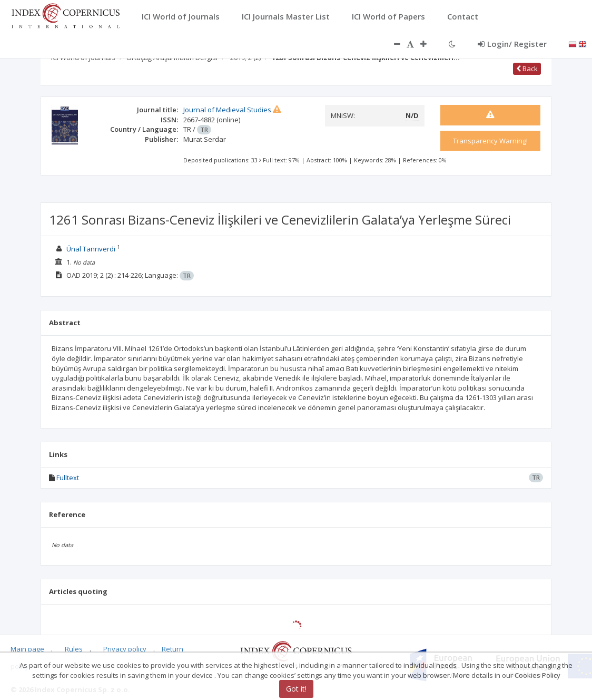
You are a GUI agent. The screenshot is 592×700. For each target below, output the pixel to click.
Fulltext (68, 478)
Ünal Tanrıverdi (91, 249)
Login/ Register (512, 44)
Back (527, 69)
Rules (74, 649)
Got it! (296, 689)
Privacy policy (125, 649)
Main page (27, 649)
